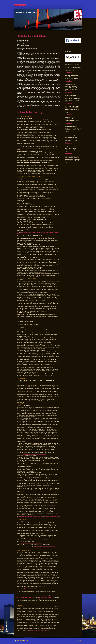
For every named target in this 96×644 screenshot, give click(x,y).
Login (80, 640)
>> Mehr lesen (68, 72)
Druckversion (19, 640)
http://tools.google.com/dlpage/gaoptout (26, 588)
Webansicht (78, 642)
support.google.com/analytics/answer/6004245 (47, 465)
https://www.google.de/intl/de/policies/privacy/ (45, 546)
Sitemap (26, 640)
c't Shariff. (26, 387)
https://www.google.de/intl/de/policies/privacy (31, 543)
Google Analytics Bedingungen (24, 597)
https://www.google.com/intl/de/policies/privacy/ (31, 516)
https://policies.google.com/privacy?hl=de (39, 630)
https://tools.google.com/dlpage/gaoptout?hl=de (34, 454)
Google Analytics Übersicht (46, 597)
